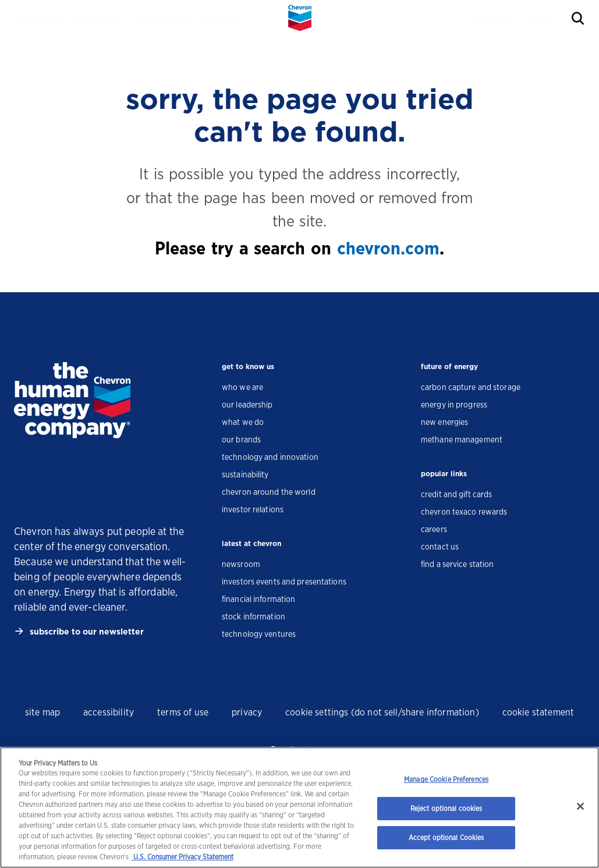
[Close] (580, 806)
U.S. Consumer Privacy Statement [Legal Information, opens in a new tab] (182, 857)
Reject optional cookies (446, 808)
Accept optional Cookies (446, 837)
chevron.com (388, 248)
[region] (299, 807)
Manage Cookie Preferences (446, 779)
